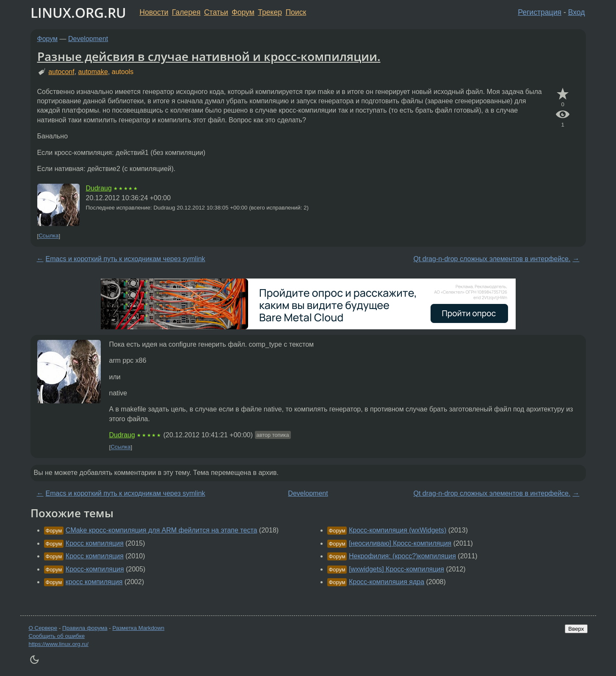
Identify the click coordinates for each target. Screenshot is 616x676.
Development (88, 39)
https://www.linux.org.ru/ (59, 644)
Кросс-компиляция (95, 569)
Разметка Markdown (138, 628)
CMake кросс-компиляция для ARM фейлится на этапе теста (162, 530)
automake (93, 72)
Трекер (270, 12)
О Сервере (43, 628)
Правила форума (85, 628)
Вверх (576, 629)
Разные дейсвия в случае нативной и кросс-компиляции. (209, 56)
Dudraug (99, 188)
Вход (577, 12)
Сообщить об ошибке (57, 636)
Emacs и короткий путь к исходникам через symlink (126, 259)
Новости (154, 12)
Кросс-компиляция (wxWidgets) (398, 530)
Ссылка (48, 236)
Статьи (216, 12)
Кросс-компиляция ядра (387, 582)
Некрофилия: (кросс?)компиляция (402, 556)
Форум (243, 12)
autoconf (61, 72)
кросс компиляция (94, 582)
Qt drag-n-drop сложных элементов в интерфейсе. (492, 259)
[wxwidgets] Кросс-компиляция (396, 569)
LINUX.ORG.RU (78, 12)
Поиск (296, 12)
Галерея (186, 12)
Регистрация (540, 12)
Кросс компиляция (95, 543)
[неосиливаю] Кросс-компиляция (400, 543)
